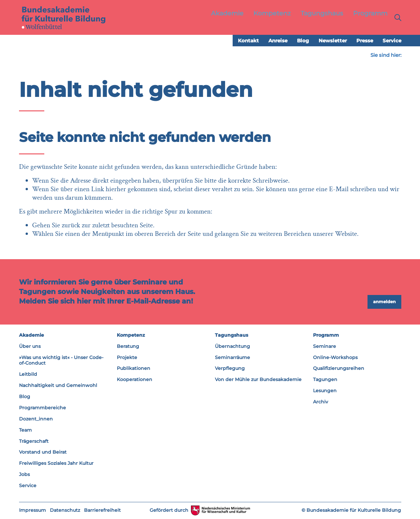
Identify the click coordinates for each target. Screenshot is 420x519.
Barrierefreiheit (102, 510)
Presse (365, 41)
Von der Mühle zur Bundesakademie (258, 380)
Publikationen (134, 369)
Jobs (24, 475)
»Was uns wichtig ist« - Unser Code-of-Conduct (61, 360)
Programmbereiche (42, 408)
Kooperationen (135, 380)
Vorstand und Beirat (43, 452)
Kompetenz (131, 335)
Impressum (32, 510)
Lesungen (325, 391)
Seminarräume (232, 357)
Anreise (278, 41)
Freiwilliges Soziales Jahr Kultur (56, 463)
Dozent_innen (36, 419)
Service (392, 41)
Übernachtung (232, 346)
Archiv (321, 402)
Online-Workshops (335, 357)
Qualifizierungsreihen (339, 369)
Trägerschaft (34, 441)
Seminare (325, 346)
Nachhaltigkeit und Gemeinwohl (58, 386)
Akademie (31, 335)
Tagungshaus (231, 335)
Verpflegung (230, 369)
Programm (326, 335)
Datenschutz (65, 510)
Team (25, 430)
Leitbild (28, 374)
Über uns (30, 346)
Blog (303, 41)
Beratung (128, 346)
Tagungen (325, 380)
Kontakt (248, 41)
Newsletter (333, 41)
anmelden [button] (384, 302)
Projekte (127, 357)
